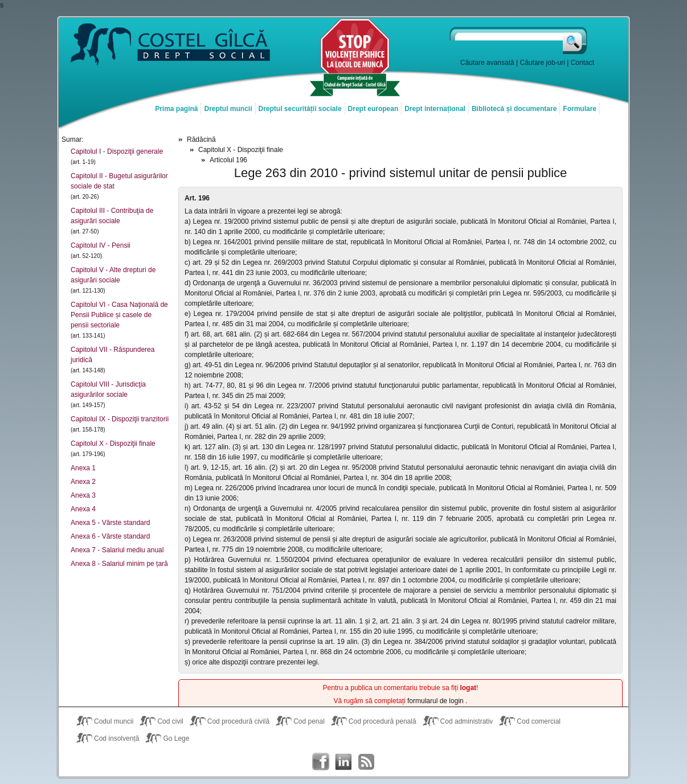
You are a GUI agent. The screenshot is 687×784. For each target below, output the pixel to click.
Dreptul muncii (228, 109)
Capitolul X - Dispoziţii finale (113, 444)
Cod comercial (539, 721)
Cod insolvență (116, 738)
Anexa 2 (83, 482)
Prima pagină (176, 109)
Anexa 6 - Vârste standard (110, 536)
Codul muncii (114, 721)
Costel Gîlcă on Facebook (321, 762)
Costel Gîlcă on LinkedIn (343, 762)
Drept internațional (435, 109)
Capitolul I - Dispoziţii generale (117, 151)
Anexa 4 (83, 509)
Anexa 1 (83, 468)
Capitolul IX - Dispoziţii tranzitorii (120, 419)
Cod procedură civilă (238, 721)
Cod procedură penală (383, 721)
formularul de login (436, 701)
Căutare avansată (487, 63)
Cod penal (309, 721)
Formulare (580, 109)
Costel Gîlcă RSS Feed (366, 762)
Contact (582, 63)
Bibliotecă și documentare (514, 109)
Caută (576, 40)
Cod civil (170, 721)
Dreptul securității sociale (300, 109)
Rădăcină (201, 139)
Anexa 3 (83, 495)
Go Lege (176, 738)
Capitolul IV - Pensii (101, 245)
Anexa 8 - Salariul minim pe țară (119, 564)
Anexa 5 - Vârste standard (110, 523)
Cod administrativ (467, 721)
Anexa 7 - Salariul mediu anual (117, 550)
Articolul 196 (228, 160)
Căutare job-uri (543, 63)
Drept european (373, 109)
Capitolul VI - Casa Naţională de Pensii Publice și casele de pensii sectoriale (119, 315)
